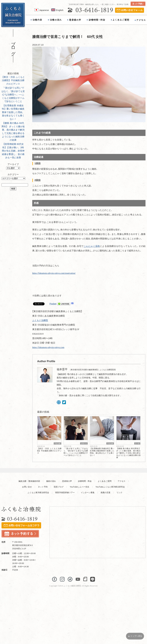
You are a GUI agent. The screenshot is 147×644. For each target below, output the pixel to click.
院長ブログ (59, 487)
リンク (119, 493)
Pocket (53, 304)
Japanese (42, 10)
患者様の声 (67, 481)
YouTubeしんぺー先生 (79, 487)
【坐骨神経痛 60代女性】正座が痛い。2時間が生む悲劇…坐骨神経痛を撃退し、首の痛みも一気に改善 (13, 151)
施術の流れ (51, 481)
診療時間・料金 (85, 481)
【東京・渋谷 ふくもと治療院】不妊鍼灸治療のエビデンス (13, 80)
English (57, 10)
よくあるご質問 (105, 481)
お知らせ (84, 443)
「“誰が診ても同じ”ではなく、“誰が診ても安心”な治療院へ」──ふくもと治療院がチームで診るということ (13, 95)
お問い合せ (27, 487)
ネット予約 (43, 487)
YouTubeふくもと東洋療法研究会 (110, 487)
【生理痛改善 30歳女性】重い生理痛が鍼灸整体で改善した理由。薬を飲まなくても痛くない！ (13, 112)
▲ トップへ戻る (135, 636)
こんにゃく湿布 (92, 246)
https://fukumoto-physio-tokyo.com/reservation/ (54, 273)
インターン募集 (88, 493)
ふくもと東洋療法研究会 (38, 493)
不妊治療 (57, 443)
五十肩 (137, 443)
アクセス (121, 481)
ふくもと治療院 (40, 320)
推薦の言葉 (106, 493)
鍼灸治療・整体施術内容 (29, 481)
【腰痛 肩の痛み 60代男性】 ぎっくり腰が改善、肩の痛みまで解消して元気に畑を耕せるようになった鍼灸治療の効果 (128, 453)
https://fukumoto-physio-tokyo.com (48, 347)
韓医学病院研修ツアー (65, 493)
